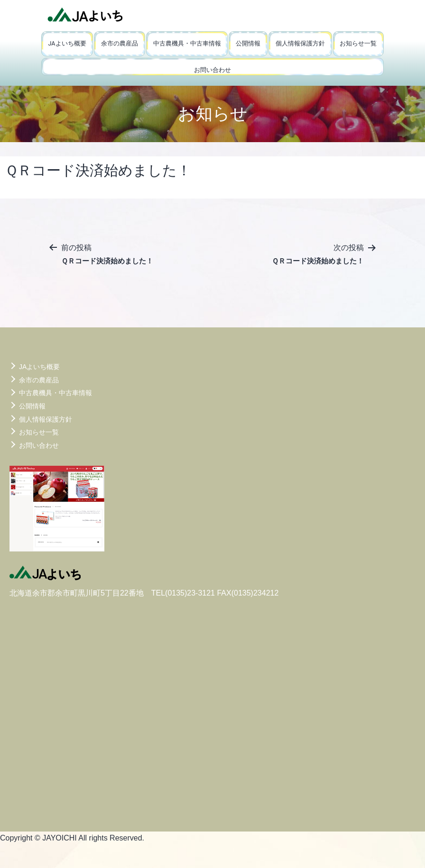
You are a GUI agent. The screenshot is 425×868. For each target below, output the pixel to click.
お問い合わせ (212, 70)
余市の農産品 (120, 43)
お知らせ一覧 (358, 43)
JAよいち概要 (67, 43)
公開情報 (248, 43)
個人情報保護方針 (300, 43)
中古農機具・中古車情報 (187, 43)
